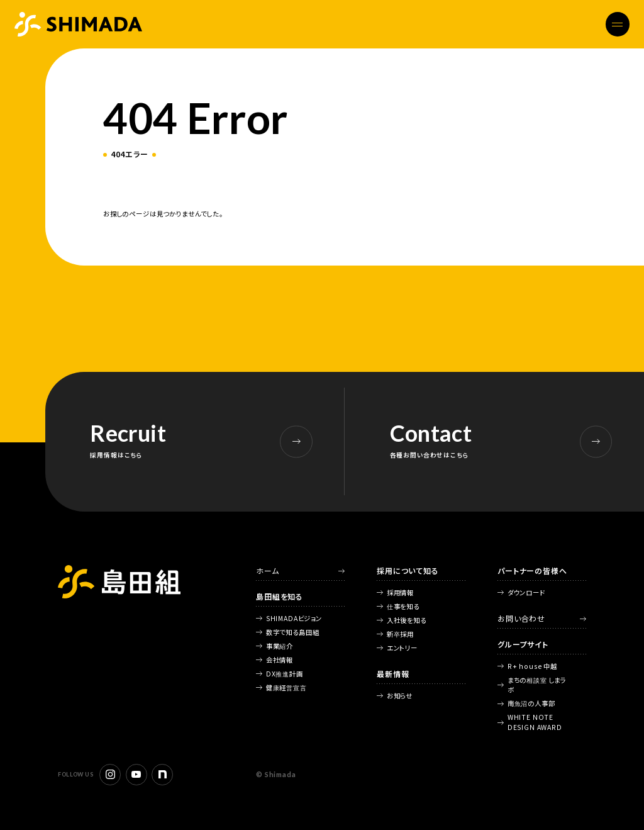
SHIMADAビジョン (294, 618)
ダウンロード (526, 592)
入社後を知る (407, 620)
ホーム (268, 570)
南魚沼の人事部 (531, 703)
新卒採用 (400, 634)
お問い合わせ (521, 618)
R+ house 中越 (532, 666)
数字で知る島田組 (293, 632)
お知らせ (400, 696)
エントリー (402, 648)
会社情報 (280, 660)
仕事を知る (403, 606)
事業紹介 (280, 646)
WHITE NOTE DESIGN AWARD (535, 722)
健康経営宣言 (286, 687)
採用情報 (400, 592)
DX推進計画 (285, 674)
